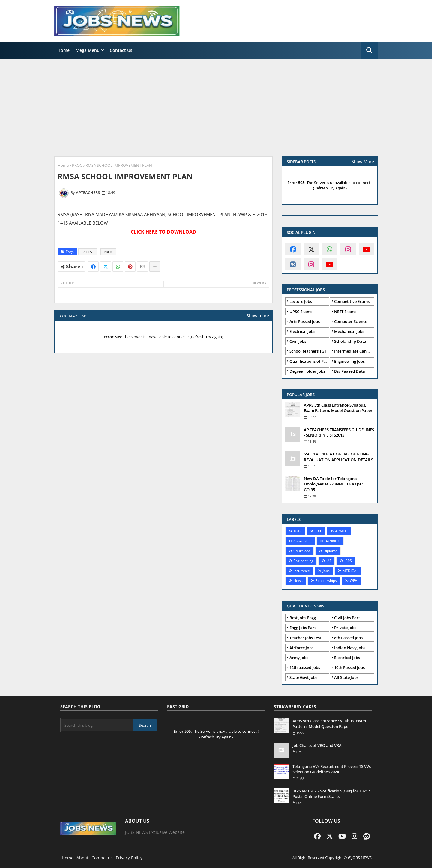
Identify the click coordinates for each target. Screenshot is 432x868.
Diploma (330, 551)
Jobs (326, 571)
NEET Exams (345, 312)
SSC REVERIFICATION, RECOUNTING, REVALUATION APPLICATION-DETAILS (339, 457)
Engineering (303, 561)
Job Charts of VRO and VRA (317, 745)
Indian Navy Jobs (350, 648)
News (298, 581)
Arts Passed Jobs (305, 321)
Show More (363, 161)
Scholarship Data (350, 341)
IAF (329, 561)
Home (63, 50)
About (82, 858)
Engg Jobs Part (303, 628)
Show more (258, 316)
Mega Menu (88, 50)
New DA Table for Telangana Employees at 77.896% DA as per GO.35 (334, 484)
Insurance (302, 571)
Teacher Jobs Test (305, 638)
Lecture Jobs (301, 301)
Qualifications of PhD (309, 361)
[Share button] (155, 267)
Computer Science (351, 321)
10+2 (298, 531)
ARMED (341, 531)
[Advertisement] (216, 107)
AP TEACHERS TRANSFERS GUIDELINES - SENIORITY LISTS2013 (339, 432)
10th (318, 531)
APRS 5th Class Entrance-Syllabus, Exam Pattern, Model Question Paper (338, 408)
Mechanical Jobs (349, 331)
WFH (354, 581)
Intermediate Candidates (354, 351)
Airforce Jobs (301, 648)
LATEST (88, 252)
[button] (369, 50)
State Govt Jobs (303, 677)
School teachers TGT (308, 351)
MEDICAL (350, 571)
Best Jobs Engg (303, 618)
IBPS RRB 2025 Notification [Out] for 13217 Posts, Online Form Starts (331, 794)
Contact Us (121, 50)
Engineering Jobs (349, 361)
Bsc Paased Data (350, 371)
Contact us (102, 858)
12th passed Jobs (305, 667)
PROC (77, 165)
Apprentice (303, 541)
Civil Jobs (298, 341)
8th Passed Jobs (348, 638)
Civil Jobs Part (347, 618)
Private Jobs (345, 628)
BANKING (333, 541)
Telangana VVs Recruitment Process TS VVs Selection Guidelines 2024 (332, 769)
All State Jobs (346, 677)
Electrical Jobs (302, 331)
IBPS (348, 561)
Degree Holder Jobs (307, 371)
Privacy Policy (129, 858)
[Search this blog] (97, 725)
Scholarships (326, 581)
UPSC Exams (301, 312)
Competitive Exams (352, 301)
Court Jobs (302, 551)
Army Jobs (299, 658)
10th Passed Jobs (349, 667)
